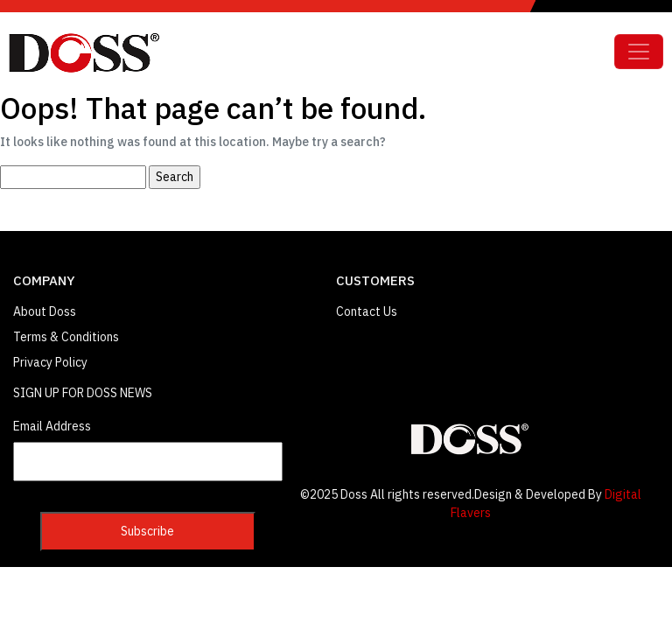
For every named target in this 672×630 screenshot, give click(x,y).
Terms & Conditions (66, 337)
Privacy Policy (50, 362)
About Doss (45, 311)
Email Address (52, 426)
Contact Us (367, 311)
